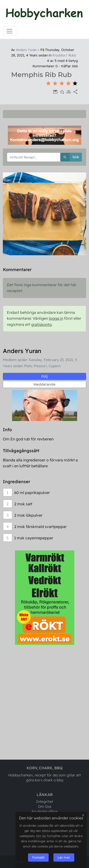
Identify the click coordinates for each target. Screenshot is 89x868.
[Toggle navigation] (9, 31)
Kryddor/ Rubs (64, 55)
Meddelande (45, 384)
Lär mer (64, 857)
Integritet (45, 802)
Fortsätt (38, 857)
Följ (44, 376)
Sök (70, 157)
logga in (56, 318)
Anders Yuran (26, 50)
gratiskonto (41, 324)
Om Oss (45, 806)
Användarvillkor (44, 811)
